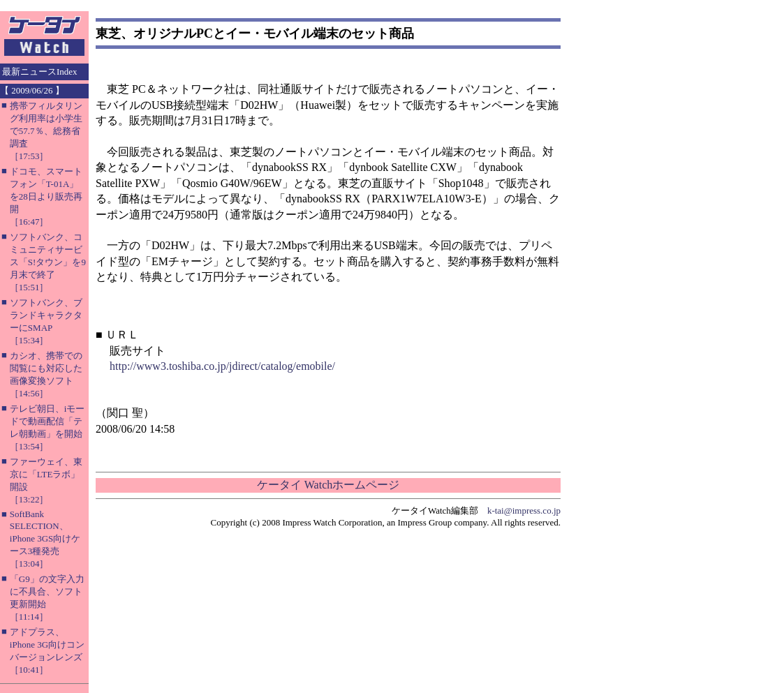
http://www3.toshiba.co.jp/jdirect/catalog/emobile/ (222, 366)
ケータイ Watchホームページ (328, 485)
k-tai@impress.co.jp (524, 511)
